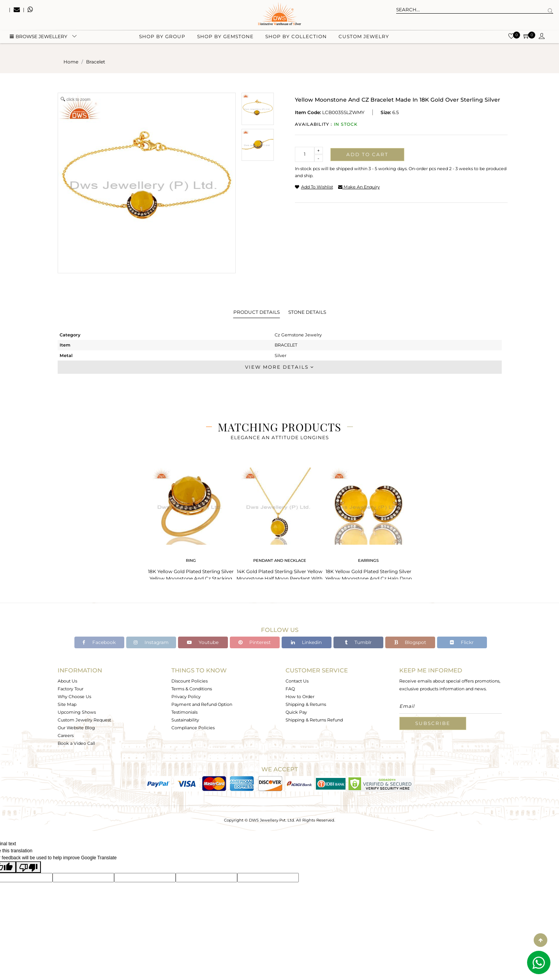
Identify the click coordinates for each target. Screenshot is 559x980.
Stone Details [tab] (307, 312)
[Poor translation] (28, 867)
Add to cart (367, 154)
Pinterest (255, 642)
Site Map (67, 704)
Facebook (99, 642)
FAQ (290, 689)
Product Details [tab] (257, 312)
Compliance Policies (193, 728)
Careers (66, 735)
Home (71, 62)
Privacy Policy (186, 697)
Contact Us (297, 681)
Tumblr (358, 642)
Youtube (203, 642)
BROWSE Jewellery (39, 39)
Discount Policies (190, 681)
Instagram (151, 642)
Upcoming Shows (77, 712)
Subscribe (433, 723)
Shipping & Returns (306, 704)
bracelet (96, 62)
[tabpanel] (191, 525)
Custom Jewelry (364, 39)
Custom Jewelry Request (84, 720)
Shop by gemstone (225, 39)
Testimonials (184, 712)
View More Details (280, 367)
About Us (67, 681)
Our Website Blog (76, 728)
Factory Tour (71, 689)
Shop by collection (296, 39)
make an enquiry (359, 187)
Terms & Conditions (192, 689)
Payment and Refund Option (202, 704)
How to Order (300, 697)
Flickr (462, 642)
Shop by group (162, 39)
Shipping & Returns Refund (314, 720)
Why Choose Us (74, 697)
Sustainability (185, 720)
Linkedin (306, 642)
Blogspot (410, 642)
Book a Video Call (76, 743)
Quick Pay (296, 712)
